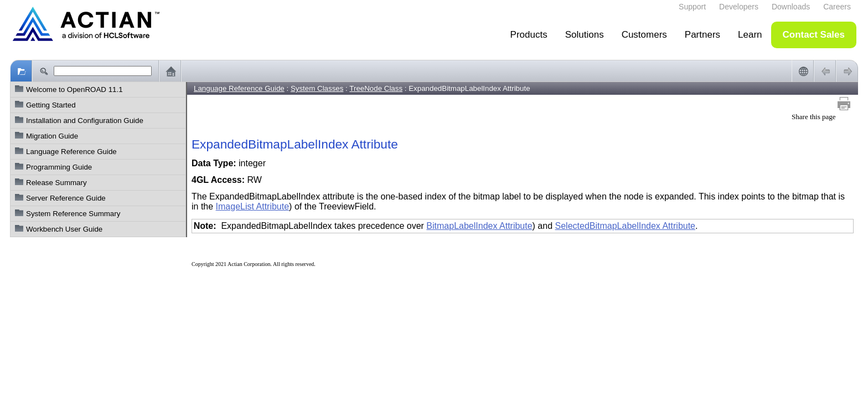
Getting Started (51, 105)
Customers (644, 35)
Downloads (791, 7)
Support (692, 7)
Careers (837, 7)
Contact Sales (814, 35)
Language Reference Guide (71, 152)
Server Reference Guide (66, 198)
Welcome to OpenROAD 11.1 (74, 89)
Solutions (585, 35)
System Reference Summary (73, 214)
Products (529, 35)
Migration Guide (52, 136)
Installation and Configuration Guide (85, 121)
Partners (702, 35)
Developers (739, 7)
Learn (750, 35)
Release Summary (56, 183)
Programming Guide (59, 167)
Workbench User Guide (64, 229)
